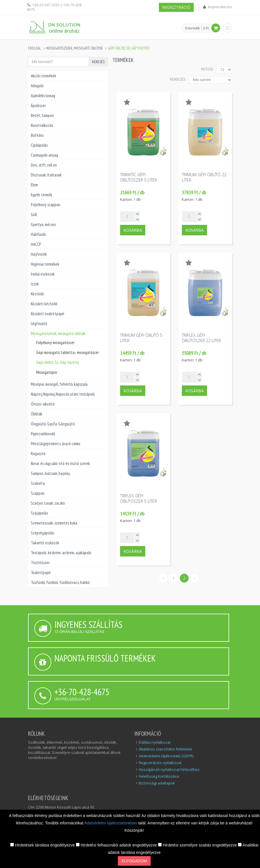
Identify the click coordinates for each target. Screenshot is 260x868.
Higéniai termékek (45, 264)
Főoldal (35, 48)
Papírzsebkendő (43, 434)
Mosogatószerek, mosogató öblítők (74, 48)
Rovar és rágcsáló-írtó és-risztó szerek (60, 463)
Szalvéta (38, 483)
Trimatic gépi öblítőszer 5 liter (138, 177)
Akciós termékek (43, 76)
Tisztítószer (40, 563)
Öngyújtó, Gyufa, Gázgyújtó (53, 424)
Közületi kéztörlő (44, 304)
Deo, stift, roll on (44, 165)
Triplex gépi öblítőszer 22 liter (201, 338)
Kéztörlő (37, 294)
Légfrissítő (39, 324)
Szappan (38, 493)
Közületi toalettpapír (48, 314)
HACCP (36, 244)
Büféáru (37, 135)
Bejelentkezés (220, 7)
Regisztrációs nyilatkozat (160, 763)
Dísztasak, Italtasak (46, 175)
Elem (34, 185)
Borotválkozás (42, 125)
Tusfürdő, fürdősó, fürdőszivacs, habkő (60, 582)
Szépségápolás (42, 533)
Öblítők (37, 414)
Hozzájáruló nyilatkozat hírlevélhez (169, 769)
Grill (34, 215)
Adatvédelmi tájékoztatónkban (111, 823)
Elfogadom (134, 861)
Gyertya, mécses (43, 224)
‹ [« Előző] (163, 577)
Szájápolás (39, 513)
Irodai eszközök (43, 274)
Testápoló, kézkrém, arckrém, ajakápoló (61, 553)
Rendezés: (178, 79)
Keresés (98, 62)
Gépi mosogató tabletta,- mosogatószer (68, 352)
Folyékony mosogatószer (55, 343)
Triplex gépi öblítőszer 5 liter (138, 498)
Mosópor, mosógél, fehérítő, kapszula (59, 384)
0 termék (192, 28)
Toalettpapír (41, 572)
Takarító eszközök (45, 543)
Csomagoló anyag (44, 155)
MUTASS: (207, 69)
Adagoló (37, 86)
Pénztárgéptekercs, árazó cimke (56, 444)
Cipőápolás (39, 145)
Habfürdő (38, 234)
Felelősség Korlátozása (159, 776)
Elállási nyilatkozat (155, 742)
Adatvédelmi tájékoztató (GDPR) (166, 756)
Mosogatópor (47, 372)
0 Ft (206, 28)
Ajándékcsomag (43, 96)
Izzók (35, 284)
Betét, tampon (42, 115)
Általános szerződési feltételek (166, 749)
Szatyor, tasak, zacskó (48, 503)
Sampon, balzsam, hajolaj (50, 473)
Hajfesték (39, 254)
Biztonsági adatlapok (157, 783)
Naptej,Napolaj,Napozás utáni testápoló (63, 394)
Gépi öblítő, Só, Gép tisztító (58, 362)
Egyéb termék (41, 195)
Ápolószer (38, 105)
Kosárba (133, 230)
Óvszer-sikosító (43, 404)
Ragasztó (38, 454)
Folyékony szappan (46, 205)
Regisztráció (176, 7)
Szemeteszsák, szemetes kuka (54, 523)
